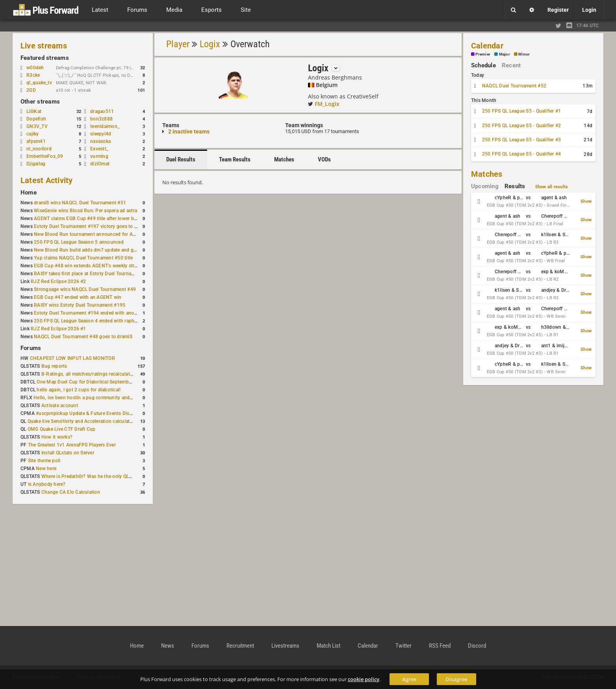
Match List (328, 646)
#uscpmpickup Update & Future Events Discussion (91, 413)
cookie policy (364, 679)
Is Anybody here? (47, 484)
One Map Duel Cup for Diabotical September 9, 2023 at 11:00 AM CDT (113, 382)
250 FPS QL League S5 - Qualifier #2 (521, 126)
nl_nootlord (39, 149)
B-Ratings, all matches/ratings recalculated (88, 374)
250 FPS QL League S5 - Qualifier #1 (521, 111)
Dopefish (36, 119)
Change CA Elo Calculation (71, 492)
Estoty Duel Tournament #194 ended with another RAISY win (100, 313)
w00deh (35, 68)
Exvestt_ (99, 149)
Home (29, 193)
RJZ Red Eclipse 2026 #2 (58, 282)
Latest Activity (47, 180)
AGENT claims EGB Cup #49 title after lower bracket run (95, 219)
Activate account (60, 406)
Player (178, 44)
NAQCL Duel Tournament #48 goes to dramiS (83, 337)
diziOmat (100, 164)
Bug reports (54, 366)
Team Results (235, 159)
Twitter (404, 646)
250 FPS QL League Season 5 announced (79, 242)
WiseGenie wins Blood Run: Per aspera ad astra (85, 211)
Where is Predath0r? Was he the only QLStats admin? (99, 476)
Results (515, 186)
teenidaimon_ (105, 126)
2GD (31, 90)
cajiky (32, 134)
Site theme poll (44, 461)
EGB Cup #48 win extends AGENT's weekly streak (88, 266)
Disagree (456, 679)
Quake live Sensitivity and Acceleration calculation (82, 421)
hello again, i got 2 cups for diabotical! (79, 390)
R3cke (33, 75)
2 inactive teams (189, 132)
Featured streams (45, 58)
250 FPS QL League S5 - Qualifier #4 (521, 154)
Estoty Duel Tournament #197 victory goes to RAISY (91, 226)
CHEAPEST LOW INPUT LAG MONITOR (72, 358)
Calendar (487, 46)
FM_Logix (327, 104)
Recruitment (240, 646)
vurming (99, 156)
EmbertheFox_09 (45, 156)
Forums (31, 348)
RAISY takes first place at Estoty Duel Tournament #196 (94, 274)
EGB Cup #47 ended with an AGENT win (78, 297)
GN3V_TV (37, 126)
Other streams (40, 102)
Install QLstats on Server (68, 453)
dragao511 (102, 111)
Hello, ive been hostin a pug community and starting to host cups (105, 398)
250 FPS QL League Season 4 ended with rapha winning (95, 321)
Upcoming (485, 186)
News (168, 646)
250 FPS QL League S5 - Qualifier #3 (521, 140)
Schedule (483, 65)
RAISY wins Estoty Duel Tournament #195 (80, 305)
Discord (477, 646)
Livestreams (285, 646)
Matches (284, 159)
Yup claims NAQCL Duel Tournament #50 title (83, 258)
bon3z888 (101, 119)
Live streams (44, 46)
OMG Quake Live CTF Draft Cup (62, 429)
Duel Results (181, 159)
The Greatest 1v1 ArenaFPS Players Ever (72, 445)
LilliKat (34, 111)
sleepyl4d (101, 134)
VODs (324, 159)
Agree (409, 679)
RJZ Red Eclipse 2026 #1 (58, 329)
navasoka (100, 141)
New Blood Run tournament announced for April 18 (90, 234)
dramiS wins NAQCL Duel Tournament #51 (80, 203)
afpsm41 (36, 141)
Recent (511, 65)
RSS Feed (440, 646)
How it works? (57, 437)
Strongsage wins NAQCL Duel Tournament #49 (85, 289)
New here (46, 469)
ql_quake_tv (39, 83)
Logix (210, 44)
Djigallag (36, 164)
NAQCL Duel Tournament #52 (514, 86)
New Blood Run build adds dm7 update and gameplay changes (102, 250)
